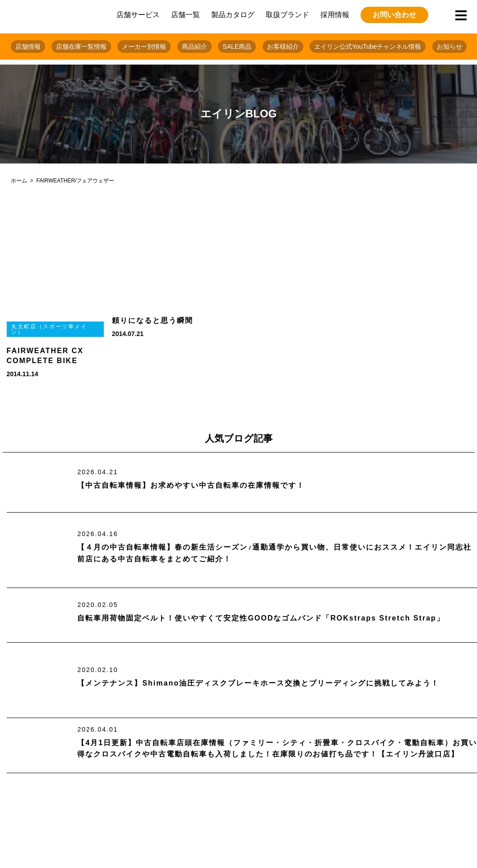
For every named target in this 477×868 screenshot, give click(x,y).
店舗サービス (138, 15)
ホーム (19, 181)
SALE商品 (237, 47)
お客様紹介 (283, 47)
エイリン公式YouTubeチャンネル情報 (368, 47)
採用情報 (335, 15)
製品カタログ (233, 15)
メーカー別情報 (144, 47)
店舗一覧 (185, 15)
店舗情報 (28, 47)
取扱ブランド (287, 15)
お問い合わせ (394, 15)
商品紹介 (195, 47)
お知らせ (449, 47)
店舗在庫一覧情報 (81, 47)
